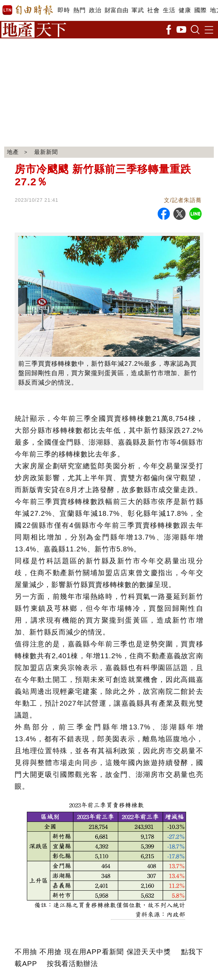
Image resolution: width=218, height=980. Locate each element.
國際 (200, 10)
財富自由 (116, 10)
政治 (95, 10)
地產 (13, 152)
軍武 (138, 10)
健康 (185, 10)
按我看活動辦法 (72, 964)
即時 (64, 10)
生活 (169, 10)
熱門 (79, 10)
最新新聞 (46, 152)
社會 (153, 10)
